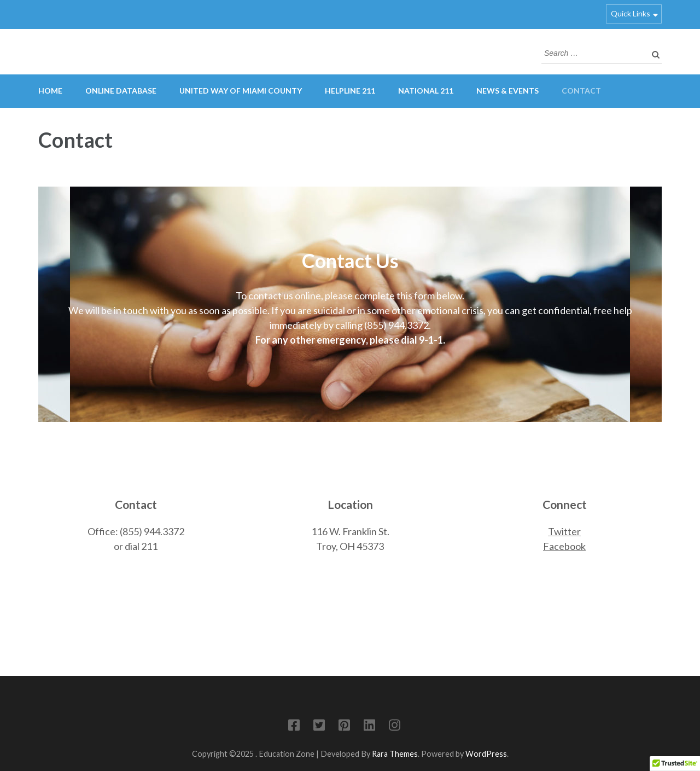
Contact (581, 91)
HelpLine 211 (350, 91)
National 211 (426, 91)
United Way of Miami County (241, 91)
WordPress (486, 754)
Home (50, 91)
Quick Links (631, 13)
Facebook (564, 546)
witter (567, 531)
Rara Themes (395, 754)
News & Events (507, 91)
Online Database (121, 91)
